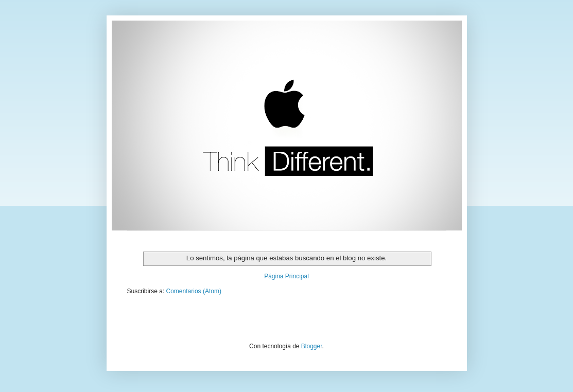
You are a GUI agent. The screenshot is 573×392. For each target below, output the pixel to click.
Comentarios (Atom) (194, 291)
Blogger (312, 346)
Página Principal (286, 276)
